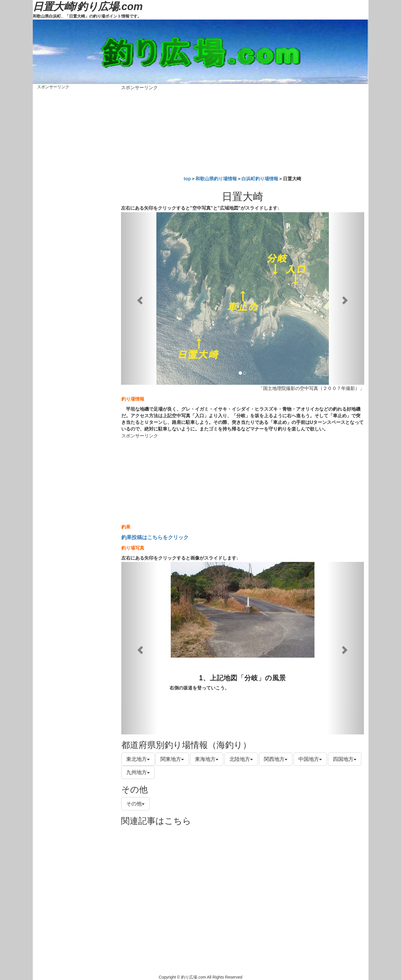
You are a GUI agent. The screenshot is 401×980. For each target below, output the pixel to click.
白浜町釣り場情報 (260, 179)
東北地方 (138, 759)
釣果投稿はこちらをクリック (155, 537)
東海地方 (207, 759)
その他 (135, 804)
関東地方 (172, 759)
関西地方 (276, 759)
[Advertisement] (243, 132)
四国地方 (345, 759)
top (187, 179)
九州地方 (138, 772)
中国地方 (310, 759)
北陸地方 (241, 759)
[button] (139, 298)
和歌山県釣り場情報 (216, 179)
